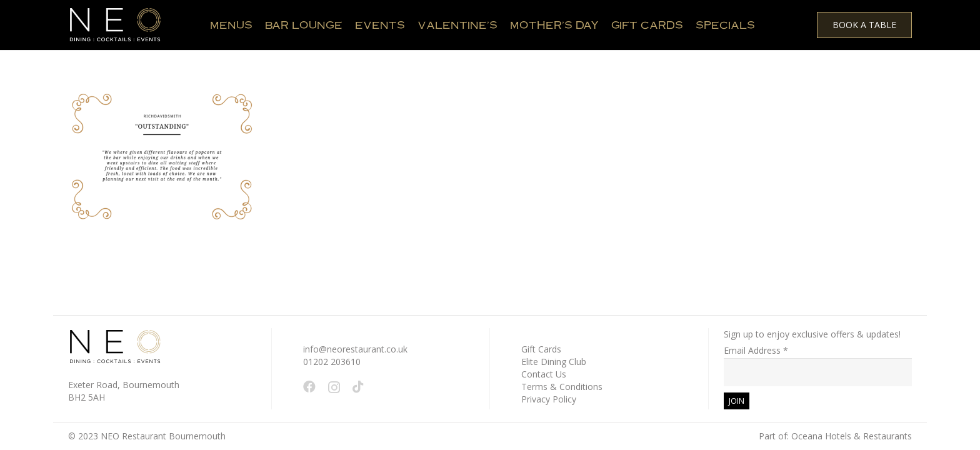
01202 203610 (332, 362)
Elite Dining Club (554, 362)
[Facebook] (309, 387)
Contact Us (544, 374)
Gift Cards (541, 349)
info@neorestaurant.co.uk (355, 349)
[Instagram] (334, 387)
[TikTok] (358, 387)
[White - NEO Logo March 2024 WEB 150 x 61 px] (115, 25)
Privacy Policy (549, 399)
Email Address (756, 350)
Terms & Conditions (562, 387)
